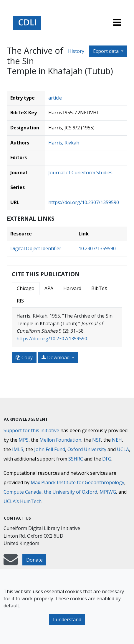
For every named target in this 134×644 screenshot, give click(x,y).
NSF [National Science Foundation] (97, 440)
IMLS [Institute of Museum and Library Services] (18, 449)
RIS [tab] (20, 301)
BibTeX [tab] (99, 288)
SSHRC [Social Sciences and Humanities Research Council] (76, 459)
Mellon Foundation (60, 440)
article (55, 98)
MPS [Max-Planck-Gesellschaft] (24, 440)
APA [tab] (49, 288)
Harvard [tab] (72, 288)
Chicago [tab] (26, 288)
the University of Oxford (71, 492)
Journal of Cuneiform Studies (80, 173)
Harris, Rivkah (64, 143)
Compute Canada (23, 492)
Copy (24, 357)
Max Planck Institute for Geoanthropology (77, 482)
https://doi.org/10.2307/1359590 (84, 202)
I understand (67, 619)
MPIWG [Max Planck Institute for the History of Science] (108, 492)
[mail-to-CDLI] (11, 562)
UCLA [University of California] (123, 449)
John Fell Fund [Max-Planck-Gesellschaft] (50, 449)
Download (56, 357)
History (76, 51)
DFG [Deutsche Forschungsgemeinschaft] (107, 459)
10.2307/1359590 (97, 248)
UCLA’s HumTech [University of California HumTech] (23, 501)
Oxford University (87, 449)
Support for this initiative (31, 430)
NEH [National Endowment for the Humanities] (117, 440)
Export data (106, 51)
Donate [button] (34, 560)
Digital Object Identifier (36, 248)
